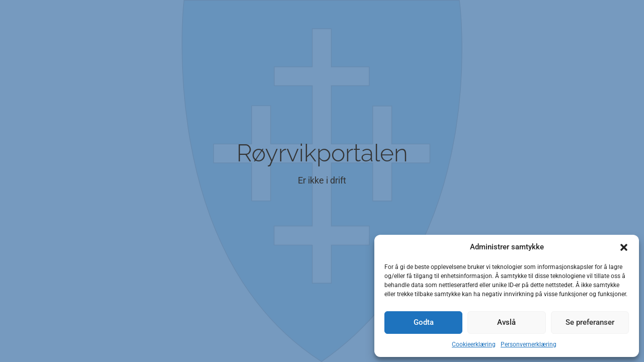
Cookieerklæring (474, 344)
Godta (424, 322)
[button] (624, 247)
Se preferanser (590, 322)
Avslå (506, 322)
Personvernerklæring (529, 344)
